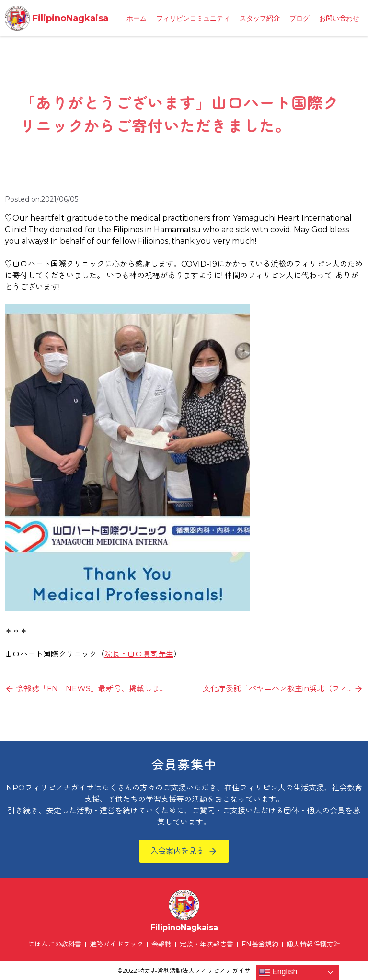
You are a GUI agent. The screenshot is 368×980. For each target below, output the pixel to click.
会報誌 (161, 944)
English (278, 972)
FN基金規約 (260, 944)
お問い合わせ (339, 18)
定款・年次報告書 (207, 944)
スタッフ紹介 (260, 18)
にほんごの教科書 (55, 944)
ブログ (299, 18)
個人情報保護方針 (313, 944)
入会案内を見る (177, 851)
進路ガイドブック (116, 944)
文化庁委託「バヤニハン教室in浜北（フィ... (277, 689)
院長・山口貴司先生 (139, 654)
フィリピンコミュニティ (193, 18)
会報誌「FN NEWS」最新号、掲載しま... (90, 689)
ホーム (137, 18)
